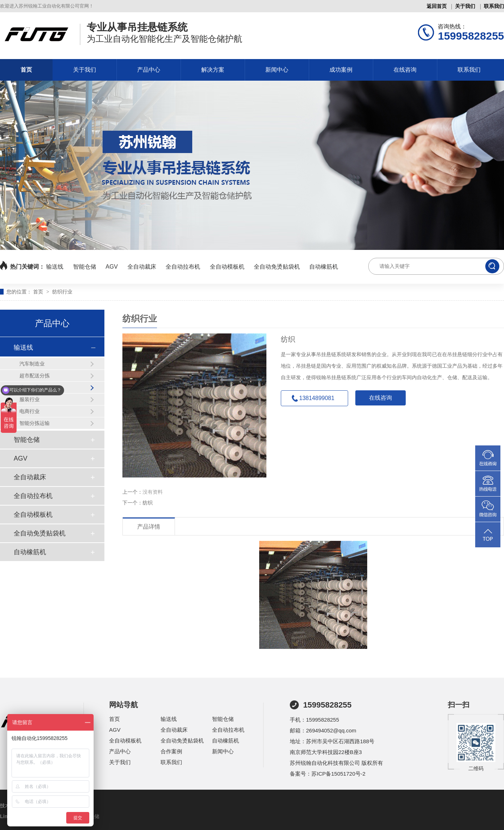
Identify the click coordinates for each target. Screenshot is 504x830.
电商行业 (30, 411)
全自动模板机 (227, 267)
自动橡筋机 (324, 267)
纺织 (148, 503)
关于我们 (465, 6)
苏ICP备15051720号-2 (338, 774)
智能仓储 (85, 267)
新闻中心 (277, 70)
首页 (26, 70)
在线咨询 (405, 70)
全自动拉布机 (183, 267)
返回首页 (437, 6)
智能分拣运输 (35, 423)
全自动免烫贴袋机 (277, 267)
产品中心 (149, 70)
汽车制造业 (32, 364)
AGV (112, 267)
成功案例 (341, 70)
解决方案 (213, 70)
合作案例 (171, 751)
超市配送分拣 (35, 376)
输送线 (55, 267)
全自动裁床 (142, 267)
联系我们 (494, 6)
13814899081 (317, 398)
